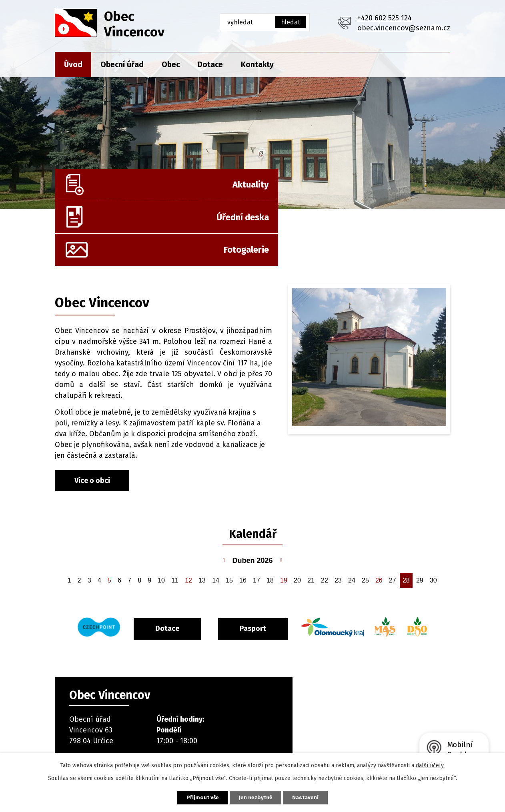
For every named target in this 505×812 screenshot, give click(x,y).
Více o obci (92, 423)
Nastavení (310, 797)
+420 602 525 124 (385, 18)
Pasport (271, 571)
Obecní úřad (122, 65)
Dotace (210, 65)
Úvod (73, 65)
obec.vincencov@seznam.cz (404, 28)
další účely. (430, 765)
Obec (171, 65)
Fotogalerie (413, 188)
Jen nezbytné (256, 797)
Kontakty (257, 65)
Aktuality (132, 188)
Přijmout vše (198, 797)
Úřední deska (265, 188)
